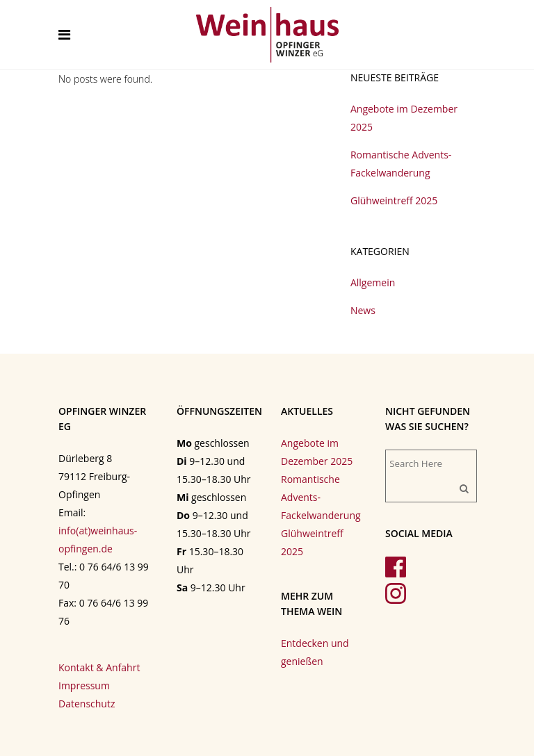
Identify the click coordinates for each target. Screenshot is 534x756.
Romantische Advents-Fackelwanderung (321, 497)
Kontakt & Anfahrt (99, 667)
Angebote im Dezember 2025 (317, 452)
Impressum (84, 685)
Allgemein (373, 282)
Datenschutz (87, 704)
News (363, 310)
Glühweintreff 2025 (394, 200)
